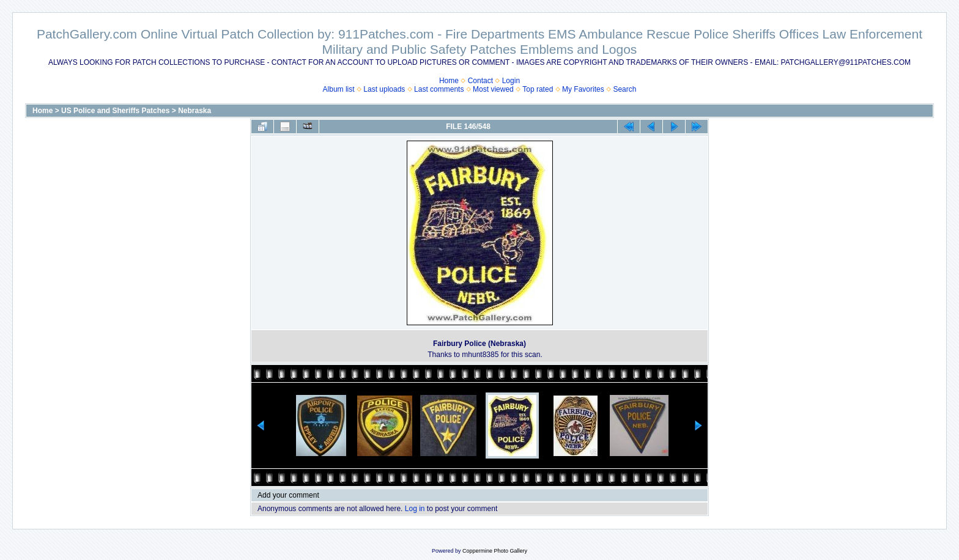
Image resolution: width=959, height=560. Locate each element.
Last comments (439, 89)
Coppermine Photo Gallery (495, 551)
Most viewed (493, 89)
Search (624, 89)
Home (449, 81)
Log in (415, 509)
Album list (339, 89)
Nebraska (194, 111)
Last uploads (384, 89)
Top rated (538, 89)
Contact (480, 81)
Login (511, 81)
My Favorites (583, 89)
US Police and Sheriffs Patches (115, 111)
